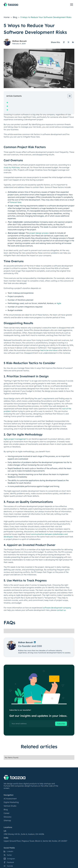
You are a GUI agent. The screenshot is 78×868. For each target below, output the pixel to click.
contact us (61, 610)
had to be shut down (49, 350)
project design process (39, 233)
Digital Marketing (11, 802)
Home (7, 17)
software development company (57, 608)
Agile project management (15, 439)
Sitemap (7, 820)
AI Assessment (10, 799)
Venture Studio (10, 806)
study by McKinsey (12, 167)
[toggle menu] (72, 5)
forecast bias (16, 202)
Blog (15, 17)
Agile (59, 303)
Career (7, 813)
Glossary (7, 817)
